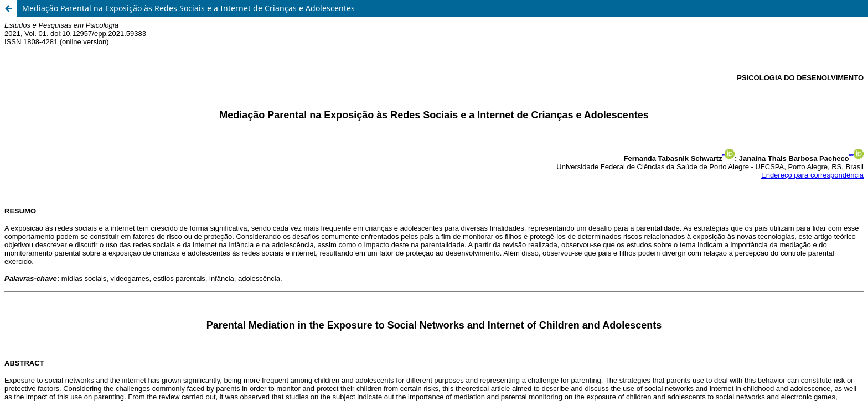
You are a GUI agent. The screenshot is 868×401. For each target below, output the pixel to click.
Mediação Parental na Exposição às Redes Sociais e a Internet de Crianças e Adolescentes (188, 8)
